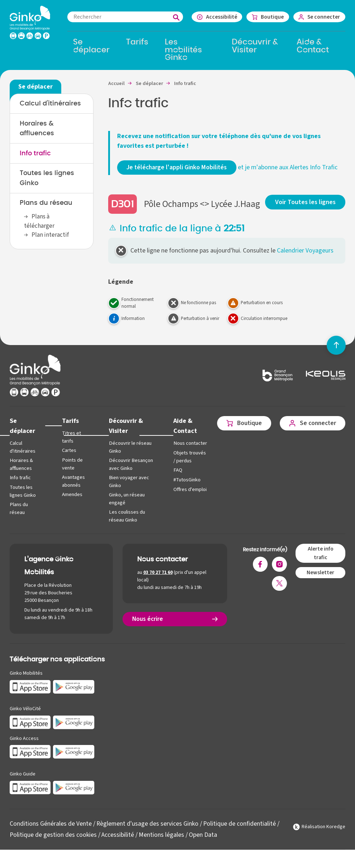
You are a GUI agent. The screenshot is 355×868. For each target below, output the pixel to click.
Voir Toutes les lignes (306, 212)
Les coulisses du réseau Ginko (126, 525)
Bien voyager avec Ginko (128, 491)
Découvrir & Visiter (125, 436)
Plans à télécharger (39, 223)
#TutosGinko (184, 497)
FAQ (175, 487)
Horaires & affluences (21, 474)
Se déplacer (23, 436)
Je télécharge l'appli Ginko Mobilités (178, 168)
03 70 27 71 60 (158, 581)
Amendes (71, 504)
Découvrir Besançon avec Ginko (129, 474)
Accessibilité (118, 843)
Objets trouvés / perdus (187, 474)
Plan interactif (50, 237)
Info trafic (35, 154)
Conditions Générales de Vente (51, 833)
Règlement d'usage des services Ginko (148, 833)
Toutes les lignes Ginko (23, 501)
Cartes (68, 461)
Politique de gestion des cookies (53, 843)
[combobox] (123, 17)
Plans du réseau (46, 204)
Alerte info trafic (320, 562)
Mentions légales (162, 843)
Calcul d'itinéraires (50, 104)
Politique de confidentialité (240, 833)
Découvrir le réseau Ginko (129, 457)
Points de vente (71, 474)
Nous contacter (181, 457)
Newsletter (320, 581)
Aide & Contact (183, 436)
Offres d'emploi (180, 511)
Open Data (203, 843)
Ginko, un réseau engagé (126, 508)
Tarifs (70, 431)
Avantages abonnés (73, 491)
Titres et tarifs (71, 448)
